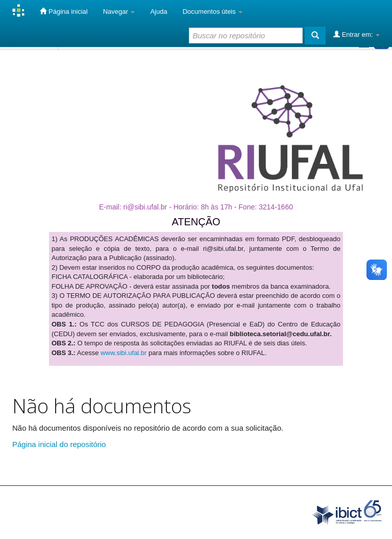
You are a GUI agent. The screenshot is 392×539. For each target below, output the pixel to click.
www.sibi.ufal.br (124, 353)
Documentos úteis (213, 11)
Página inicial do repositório (59, 444)
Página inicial (64, 11)
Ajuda (158, 11)
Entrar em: (357, 34)
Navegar (119, 11)
